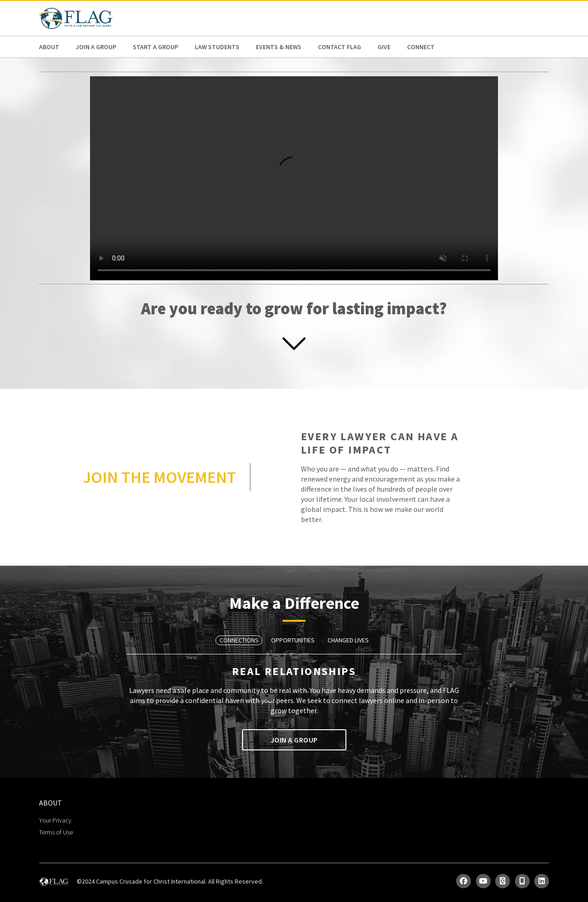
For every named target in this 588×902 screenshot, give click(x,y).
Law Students (217, 47)
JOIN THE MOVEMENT (159, 477)
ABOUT (49, 47)
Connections (239, 640)
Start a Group (155, 47)
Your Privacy (55, 820)
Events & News (279, 47)
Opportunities (293, 640)
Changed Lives (348, 640)
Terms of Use (56, 832)
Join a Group (96, 47)
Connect (421, 47)
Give (384, 47)
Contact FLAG (339, 47)
